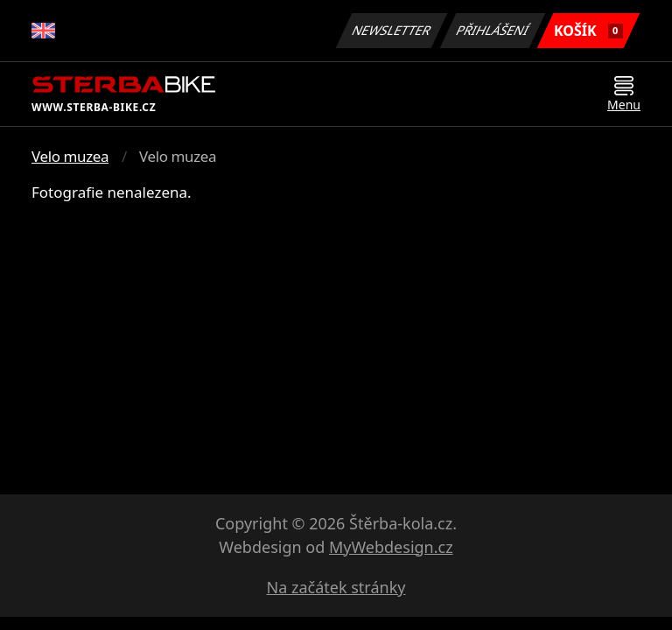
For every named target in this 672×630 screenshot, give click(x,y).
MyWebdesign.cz (391, 547)
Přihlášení (492, 30)
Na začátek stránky (336, 587)
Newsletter (391, 30)
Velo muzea (70, 156)
